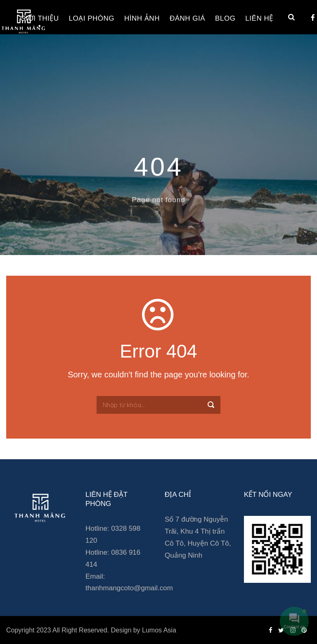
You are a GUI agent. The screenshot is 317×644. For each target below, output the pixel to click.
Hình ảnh (142, 18)
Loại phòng (92, 18)
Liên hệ (259, 18)
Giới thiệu (40, 18)
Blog (225, 18)
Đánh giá (187, 18)
